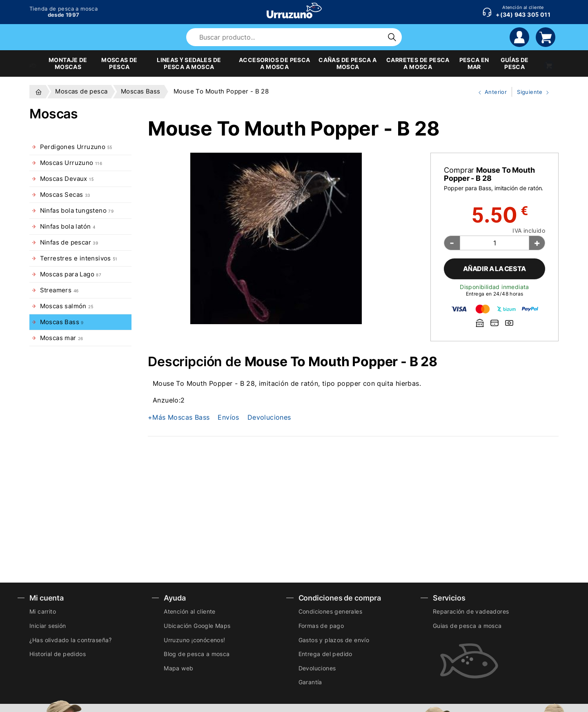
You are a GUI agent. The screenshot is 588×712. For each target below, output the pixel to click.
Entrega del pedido (325, 654)
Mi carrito (43, 611)
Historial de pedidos (58, 654)
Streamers (59, 290)
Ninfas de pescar (69, 243)
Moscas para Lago (71, 274)
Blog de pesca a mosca (197, 654)
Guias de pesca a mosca (467, 626)
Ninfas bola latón (68, 227)
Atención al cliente (190, 611)
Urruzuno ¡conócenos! (194, 640)
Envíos (228, 417)
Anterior (489, 92)
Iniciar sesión (48, 626)
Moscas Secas (65, 195)
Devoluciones (269, 417)
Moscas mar (62, 338)
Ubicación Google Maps (197, 626)
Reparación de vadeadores (471, 611)
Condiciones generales (330, 611)
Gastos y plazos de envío (334, 640)
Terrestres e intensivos (79, 258)
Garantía (310, 682)
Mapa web (178, 668)
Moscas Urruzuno (71, 163)
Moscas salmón (67, 306)
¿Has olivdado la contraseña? (70, 640)
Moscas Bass (62, 322)
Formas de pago (321, 626)
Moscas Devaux (67, 179)
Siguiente (531, 92)
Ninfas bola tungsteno (77, 211)
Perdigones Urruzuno (76, 147)
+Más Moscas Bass (179, 417)
